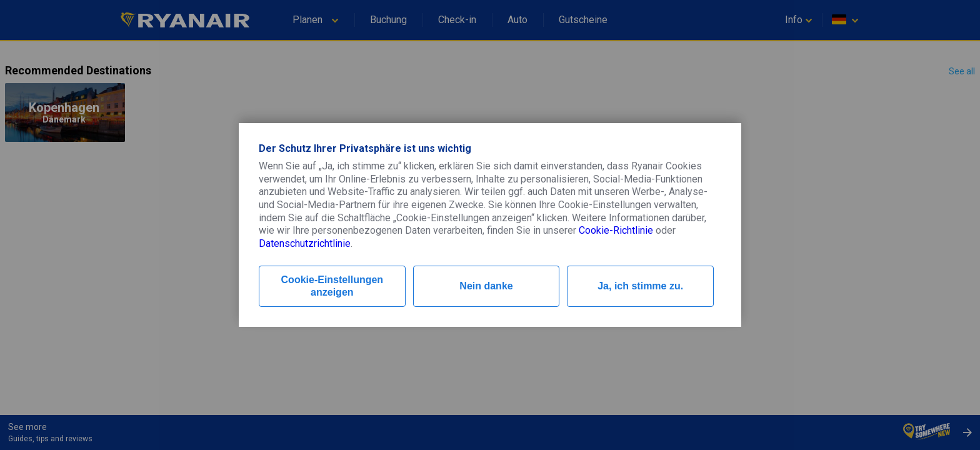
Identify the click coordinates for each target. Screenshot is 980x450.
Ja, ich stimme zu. (640, 286)
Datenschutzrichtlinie (305, 243)
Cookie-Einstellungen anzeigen (332, 286)
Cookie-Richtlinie (616, 230)
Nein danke (486, 286)
